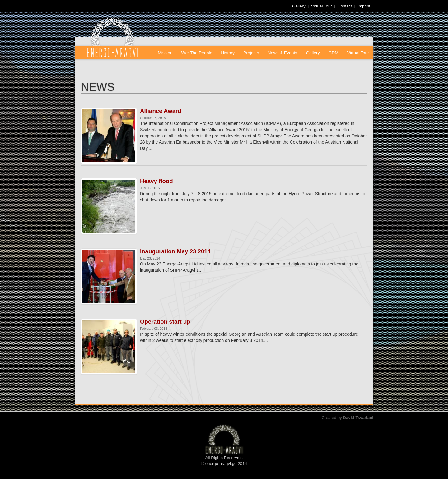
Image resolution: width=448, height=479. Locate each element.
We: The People (197, 53)
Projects (251, 53)
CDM (334, 53)
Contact (345, 6)
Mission (165, 53)
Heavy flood (156, 181)
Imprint (364, 6)
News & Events (283, 53)
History (228, 53)
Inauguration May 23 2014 (175, 251)
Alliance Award (161, 111)
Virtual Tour (322, 6)
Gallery (299, 6)
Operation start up (165, 322)
